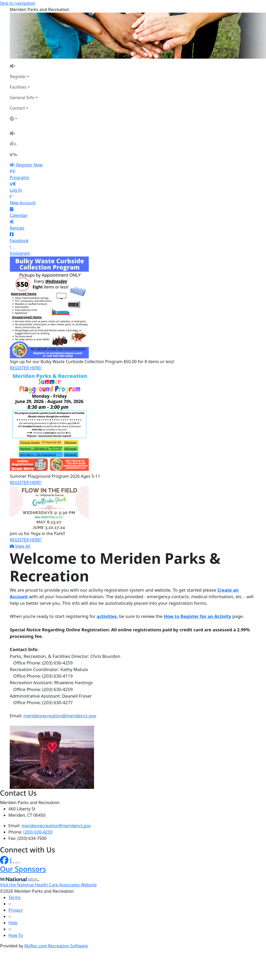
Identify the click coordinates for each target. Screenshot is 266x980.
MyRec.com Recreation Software (56, 946)
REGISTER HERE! (26, 368)
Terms (14, 897)
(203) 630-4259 (38, 832)
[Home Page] (24, 66)
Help (13, 923)
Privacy (15, 910)
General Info (22, 98)
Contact (17, 108)
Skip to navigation (18, 3)
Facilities (18, 87)
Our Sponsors (23, 869)
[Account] (24, 119)
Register (18, 77)
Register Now (29, 165)
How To (16, 935)
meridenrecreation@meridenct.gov (60, 716)
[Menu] (13, 154)
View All (20, 546)
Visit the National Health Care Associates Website (48, 885)
